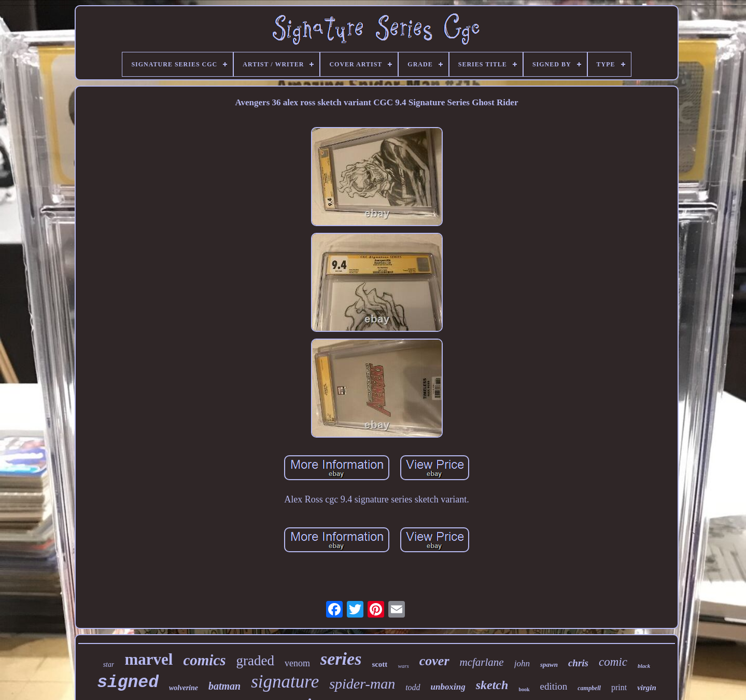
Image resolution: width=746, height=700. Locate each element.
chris (578, 663)
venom (297, 663)
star (109, 664)
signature (285, 682)
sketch (492, 685)
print (619, 687)
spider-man (362, 684)
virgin (647, 688)
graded (255, 661)
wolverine (184, 688)
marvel (149, 659)
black (644, 666)
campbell (589, 688)
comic (613, 662)
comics (204, 660)
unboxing (448, 687)
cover (434, 661)
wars (403, 666)
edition (554, 686)
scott (379, 664)
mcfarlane (482, 662)
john (522, 663)
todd (413, 687)
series (341, 659)
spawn (549, 664)
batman (224, 686)
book (524, 689)
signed (128, 683)
